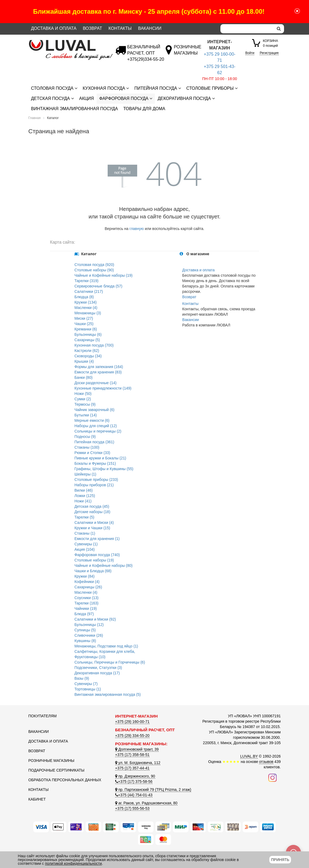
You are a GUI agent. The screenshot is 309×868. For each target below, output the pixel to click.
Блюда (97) (84, 614)
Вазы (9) (82, 678)
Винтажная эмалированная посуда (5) (108, 694)
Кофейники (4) (87, 582)
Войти (250, 53)
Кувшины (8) (85, 641)
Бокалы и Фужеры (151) (95, 463)
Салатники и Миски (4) (94, 523)
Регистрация (269, 53)
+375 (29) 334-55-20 (132, 736)
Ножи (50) (83, 394)
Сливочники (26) (89, 635)
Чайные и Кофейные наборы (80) (103, 566)
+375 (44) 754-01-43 (134, 795)
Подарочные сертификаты (57, 770)
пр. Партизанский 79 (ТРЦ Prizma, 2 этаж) (153, 790)
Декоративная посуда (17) (97, 673)
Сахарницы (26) (88, 587)
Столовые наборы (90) (94, 270)
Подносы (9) (85, 437)
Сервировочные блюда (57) (98, 286)
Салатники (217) (89, 291)
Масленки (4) (86, 308)
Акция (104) (84, 549)
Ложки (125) (85, 496)
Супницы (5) (85, 630)
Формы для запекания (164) (99, 367)
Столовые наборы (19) (94, 560)
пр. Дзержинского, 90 (135, 776)
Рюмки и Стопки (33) (92, 453)
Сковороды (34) (88, 356)
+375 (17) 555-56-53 (132, 808)
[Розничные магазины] (187, 53)
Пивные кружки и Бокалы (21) (100, 458)
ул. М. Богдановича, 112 (138, 763)
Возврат (92, 28)
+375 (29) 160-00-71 (132, 722)
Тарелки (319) (86, 281)
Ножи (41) (83, 501)
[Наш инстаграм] (272, 777)
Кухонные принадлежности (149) (103, 388)
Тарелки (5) (84, 517)
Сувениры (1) (86, 544)
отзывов (266, 762)
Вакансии (150, 28)
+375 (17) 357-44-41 (132, 768)
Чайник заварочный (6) (94, 410)
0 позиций (270, 43)
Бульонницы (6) (88, 334)
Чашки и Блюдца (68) (93, 571)
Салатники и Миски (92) (95, 619)
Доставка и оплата (54, 28)
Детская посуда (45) (92, 506)
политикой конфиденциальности (74, 863)
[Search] (247, 29)
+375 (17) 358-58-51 (132, 755)
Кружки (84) (84, 576)
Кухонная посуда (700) (94, 345)
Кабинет (37, 799)
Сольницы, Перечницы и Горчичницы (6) (110, 662)
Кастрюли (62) (87, 351)
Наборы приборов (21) (94, 485)
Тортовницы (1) (88, 689)
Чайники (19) (86, 608)
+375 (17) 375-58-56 (134, 781)
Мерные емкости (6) (92, 420)
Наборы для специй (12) (96, 426)
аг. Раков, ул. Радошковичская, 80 (146, 803)
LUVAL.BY (249, 756)
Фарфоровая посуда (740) (97, 555)
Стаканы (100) (87, 447)
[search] (279, 29)
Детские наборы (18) (92, 512)
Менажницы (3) (88, 313)
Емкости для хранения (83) (98, 372)
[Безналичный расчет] (146, 59)
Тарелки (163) (86, 603)
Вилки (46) (83, 490)
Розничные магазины (51, 761)
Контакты (120, 28)
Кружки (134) (86, 302)
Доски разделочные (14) (95, 383)
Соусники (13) (86, 598)
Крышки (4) (84, 361)
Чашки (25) (84, 324)
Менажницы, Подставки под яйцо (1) (106, 646)
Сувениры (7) (86, 684)
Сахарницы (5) (87, 340)
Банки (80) (83, 377)
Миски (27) (84, 318)
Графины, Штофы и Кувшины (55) (104, 469)
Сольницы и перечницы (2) (98, 431)
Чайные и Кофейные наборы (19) (103, 275)
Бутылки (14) (86, 415)
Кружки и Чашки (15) (92, 528)
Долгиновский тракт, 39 (137, 749)
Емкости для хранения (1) (97, 539)
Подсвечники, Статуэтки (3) (98, 668)
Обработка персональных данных (65, 780)
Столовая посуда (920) (94, 265)
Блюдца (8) (84, 297)
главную (137, 229)
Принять (280, 860)
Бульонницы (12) (89, 625)
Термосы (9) (85, 404)
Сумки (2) (83, 399)
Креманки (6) (86, 329)
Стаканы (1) (85, 533)
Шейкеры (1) (85, 474)
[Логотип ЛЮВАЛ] (68, 42)
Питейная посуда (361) (94, 442)
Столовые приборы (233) (96, 480)
